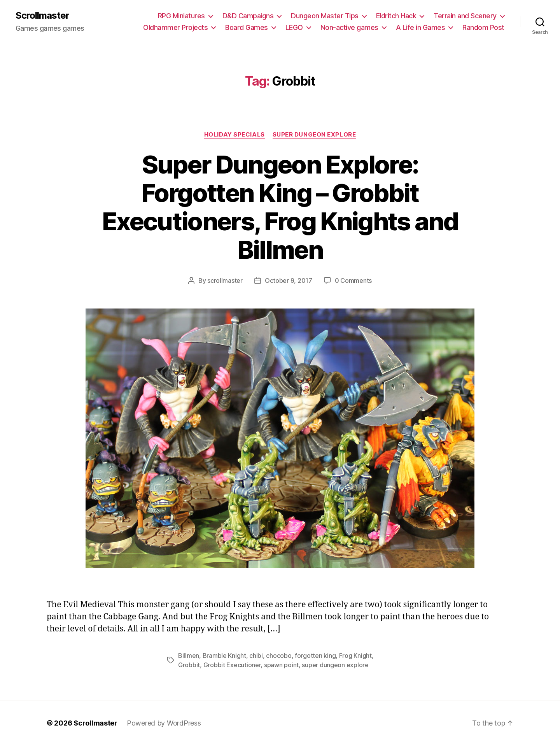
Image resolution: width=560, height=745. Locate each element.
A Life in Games (421, 27)
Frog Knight (355, 656)
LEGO (294, 27)
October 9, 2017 (289, 280)
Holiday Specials (234, 135)
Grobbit (189, 665)
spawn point (281, 665)
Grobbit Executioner (232, 665)
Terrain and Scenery (465, 16)
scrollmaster (225, 280)
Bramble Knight (224, 656)
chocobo (279, 656)
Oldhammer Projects (175, 27)
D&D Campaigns (248, 16)
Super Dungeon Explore (314, 135)
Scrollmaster (42, 16)
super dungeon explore (335, 665)
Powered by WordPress (164, 723)
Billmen (189, 656)
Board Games (247, 27)
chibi (256, 656)
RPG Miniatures (181, 16)
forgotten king (315, 656)
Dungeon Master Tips (325, 16)
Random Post (483, 27)
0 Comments (353, 280)
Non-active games (349, 27)
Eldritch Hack (396, 16)
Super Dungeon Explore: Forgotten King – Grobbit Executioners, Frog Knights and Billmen (280, 207)
